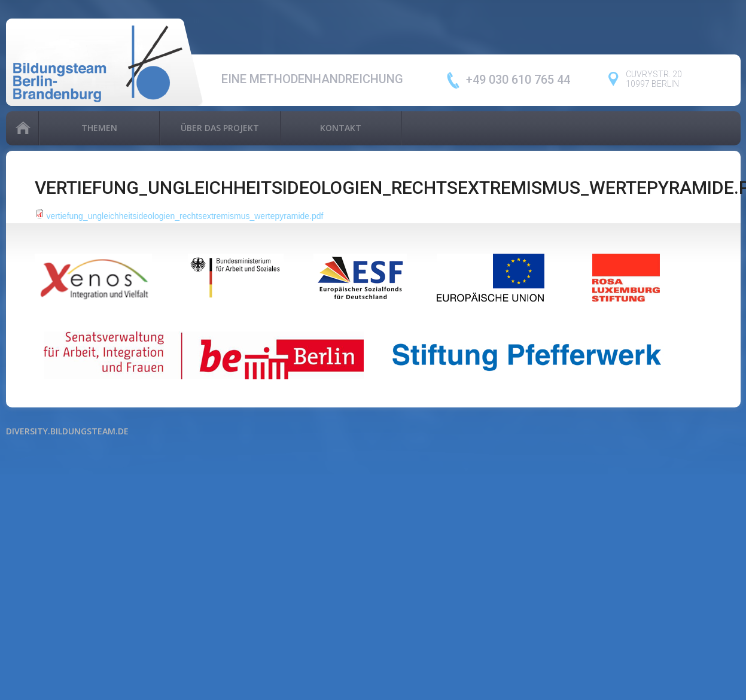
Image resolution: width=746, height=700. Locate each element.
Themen (99, 128)
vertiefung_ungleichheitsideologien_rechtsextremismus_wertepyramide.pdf (185, 216)
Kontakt (341, 128)
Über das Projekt (220, 128)
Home (22, 128)
